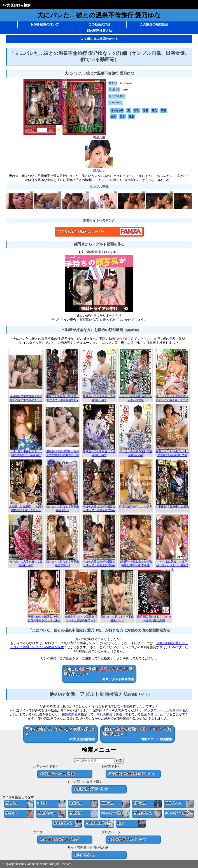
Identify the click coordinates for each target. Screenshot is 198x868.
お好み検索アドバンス (91, 789)
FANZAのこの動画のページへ (82, 232)
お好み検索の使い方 (45, 24)
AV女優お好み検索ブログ (59, 839)
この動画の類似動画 (154, 24)
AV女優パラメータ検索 (57, 774)
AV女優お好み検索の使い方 (99, 39)
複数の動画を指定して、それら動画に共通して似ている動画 (105, 714)
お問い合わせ (84, 855)
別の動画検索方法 (99, 31)
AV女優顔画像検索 (132, 774)
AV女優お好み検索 (16, 5)
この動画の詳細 (99, 24)
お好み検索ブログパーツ (127, 839)
